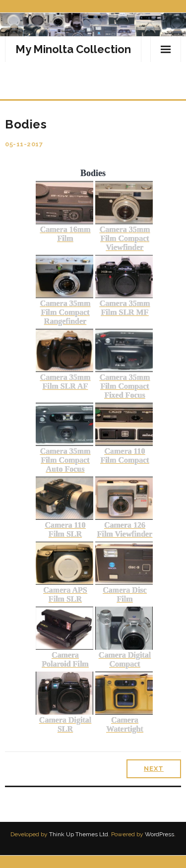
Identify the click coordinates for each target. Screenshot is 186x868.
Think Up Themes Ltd (79, 834)
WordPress (159, 834)
